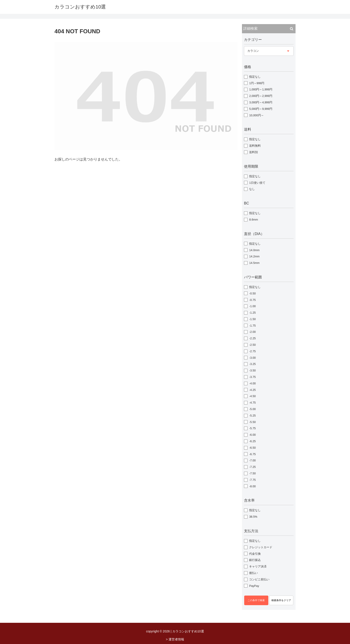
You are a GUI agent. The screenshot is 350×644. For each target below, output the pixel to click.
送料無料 (255, 146)
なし (252, 189)
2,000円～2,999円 (261, 96)
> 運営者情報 (175, 639)
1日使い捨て (257, 183)
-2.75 (252, 351)
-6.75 (252, 454)
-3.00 (252, 358)
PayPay (254, 586)
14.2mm (254, 256)
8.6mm (253, 220)
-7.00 (252, 460)
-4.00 (252, 383)
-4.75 (252, 403)
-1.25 (252, 313)
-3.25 (252, 364)
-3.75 (252, 377)
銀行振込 (255, 560)
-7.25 (252, 467)
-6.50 (252, 448)
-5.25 (252, 416)
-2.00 (252, 332)
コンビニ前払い (259, 579)
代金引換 (255, 554)
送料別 (253, 152)
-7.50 (252, 473)
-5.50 (252, 422)
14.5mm (254, 263)
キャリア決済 (258, 566)
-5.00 (252, 409)
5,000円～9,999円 (261, 109)
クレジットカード (261, 547)
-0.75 (252, 300)
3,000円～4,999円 (261, 102)
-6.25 (252, 441)
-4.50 (252, 396)
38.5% (253, 517)
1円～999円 (257, 83)
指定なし (255, 77)
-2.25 (252, 338)
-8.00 (252, 486)
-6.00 (252, 435)
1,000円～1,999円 (261, 89)
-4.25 (252, 390)
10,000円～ (256, 115)
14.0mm (254, 250)
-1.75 (252, 326)
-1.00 (252, 306)
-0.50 (252, 293)
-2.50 (252, 345)
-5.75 (252, 428)
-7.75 (252, 480)
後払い (253, 573)
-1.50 (252, 319)
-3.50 (252, 370)
